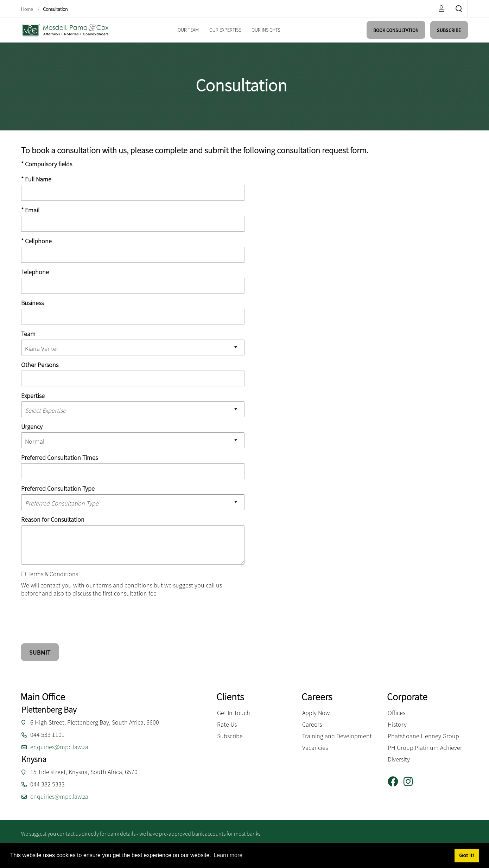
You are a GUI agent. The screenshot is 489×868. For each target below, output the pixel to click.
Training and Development (337, 736)
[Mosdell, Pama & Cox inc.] (65, 29)
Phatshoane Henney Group (423, 736)
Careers (312, 724)
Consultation (55, 9)
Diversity (399, 759)
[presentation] (75, 616)
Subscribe (230, 736)
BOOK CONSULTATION (396, 30)
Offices (396, 713)
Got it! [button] (466, 855)
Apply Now (316, 713)
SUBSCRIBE (449, 30)
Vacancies (315, 748)
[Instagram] (411, 782)
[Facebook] (396, 782)
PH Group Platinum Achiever (425, 748)
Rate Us (227, 724)
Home (28, 9)
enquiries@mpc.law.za (59, 747)
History (397, 724)
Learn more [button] (228, 855)
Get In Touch (234, 713)
